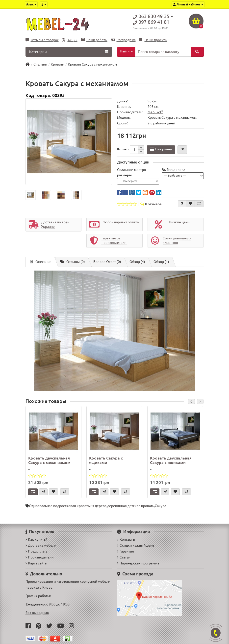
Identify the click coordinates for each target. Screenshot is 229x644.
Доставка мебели (41, 545)
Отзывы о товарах (42, 40)
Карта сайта (36, 563)
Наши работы (94, 40)
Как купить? (36, 539)
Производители (39, 557)
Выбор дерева (173, 170)
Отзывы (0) (72, 262)
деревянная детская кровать (131, 506)
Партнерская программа (138, 563)
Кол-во (123, 149)
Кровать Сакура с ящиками (106, 460)
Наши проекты (153, 40)
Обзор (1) (161, 262)
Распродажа (123, 40)
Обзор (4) (137, 262)
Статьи (124, 557)
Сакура (160, 506)
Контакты (126, 539)
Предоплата (36, 551)
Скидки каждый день (136, 545)
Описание (41, 262)
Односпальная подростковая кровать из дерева (68, 506)
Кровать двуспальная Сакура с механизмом (49, 460)
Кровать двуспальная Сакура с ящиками (171, 460)
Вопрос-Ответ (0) (107, 262)
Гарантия (126, 551)
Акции (70, 40)
